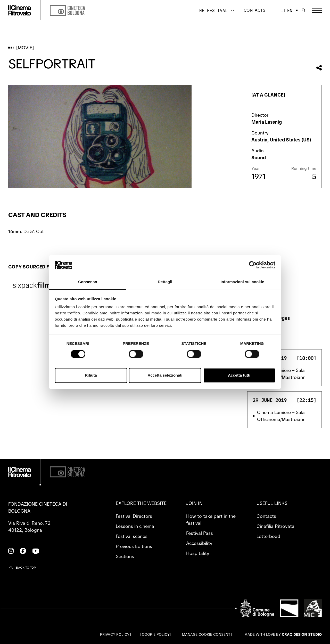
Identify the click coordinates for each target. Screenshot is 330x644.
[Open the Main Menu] (317, 10)
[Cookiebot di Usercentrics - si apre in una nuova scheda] (253, 265)
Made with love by (283, 634)
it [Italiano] (283, 10)
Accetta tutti (239, 375)
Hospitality (198, 553)
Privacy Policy (115, 634)
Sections (125, 556)
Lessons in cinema (135, 526)
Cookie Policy (156, 634)
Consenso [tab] (88, 282)
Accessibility (199, 543)
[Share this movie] (319, 68)
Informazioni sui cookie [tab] (242, 282)
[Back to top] (22, 567)
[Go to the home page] (20, 10)
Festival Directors (134, 516)
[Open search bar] (303, 10)
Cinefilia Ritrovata (275, 526)
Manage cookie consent (206, 634)
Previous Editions (134, 546)
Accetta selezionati (165, 375)
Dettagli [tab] (165, 282)
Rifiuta (91, 375)
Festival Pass (200, 533)
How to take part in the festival (211, 520)
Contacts (254, 10)
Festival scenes (132, 536)
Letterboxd (268, 536)
